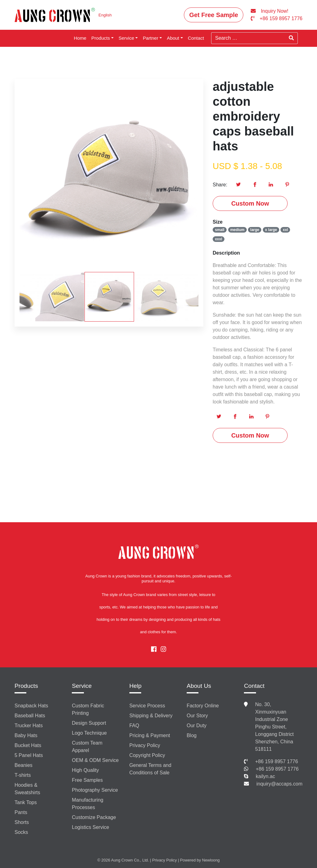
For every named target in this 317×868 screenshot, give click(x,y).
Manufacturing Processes (87, 804)
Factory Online (203, 706)
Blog (192, 735)
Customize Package (94, 817)
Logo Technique (89, 733)
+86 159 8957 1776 (276, 761)
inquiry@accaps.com (279, 784)
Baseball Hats (30, 716)
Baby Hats (26, 735)
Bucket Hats (28, 745)
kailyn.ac (265, 776)
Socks (21, 832)
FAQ (134, 726)
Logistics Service (90, 827)
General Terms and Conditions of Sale (150, 769)
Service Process (147, 706)
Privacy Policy (145, 745)
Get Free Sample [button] (214, 15)
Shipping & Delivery (151, 716)
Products (101, 38)
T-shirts (23, 775)
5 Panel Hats (29, 755)
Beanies (24, 765)
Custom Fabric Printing (88, 709)
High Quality (85, 770)
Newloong (211, 860)
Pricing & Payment (150, 735)
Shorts (22, 822)
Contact (196, 38)
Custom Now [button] (250, 203)
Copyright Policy (147, 755)
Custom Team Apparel (87, 747)
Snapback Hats (31, 706)
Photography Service (95, 790)
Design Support (89, 723)
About (173, 38)
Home (80, 38)
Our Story (197, 716)
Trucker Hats (29, 726)
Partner (150, 38)
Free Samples (87, 780)
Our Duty (197, 726)
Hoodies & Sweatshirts (27, 789)
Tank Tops (26, 802)
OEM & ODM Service (95, 760)
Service (126, 38)
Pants (21, 812)
